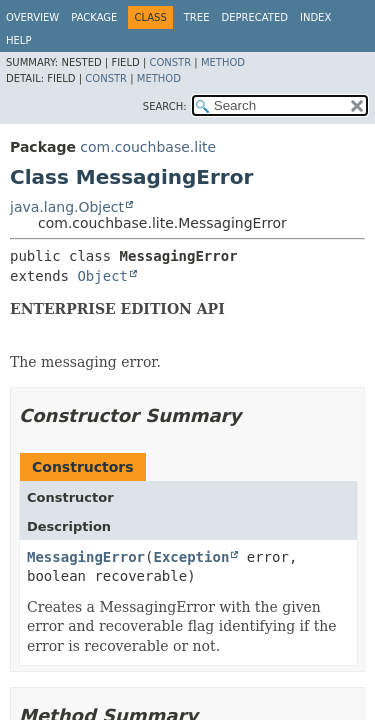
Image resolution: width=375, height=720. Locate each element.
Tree (197, 17)
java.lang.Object (67, 207)
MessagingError (86, 557)
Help (18, 40)
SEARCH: (165, 106)
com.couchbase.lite (148, 147)
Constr (170, 62)
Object (102, 276)
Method (223, 62)
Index (315, 17)
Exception (191, 557)
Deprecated (254, 17)
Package (94, 17)
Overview (32, 17)
